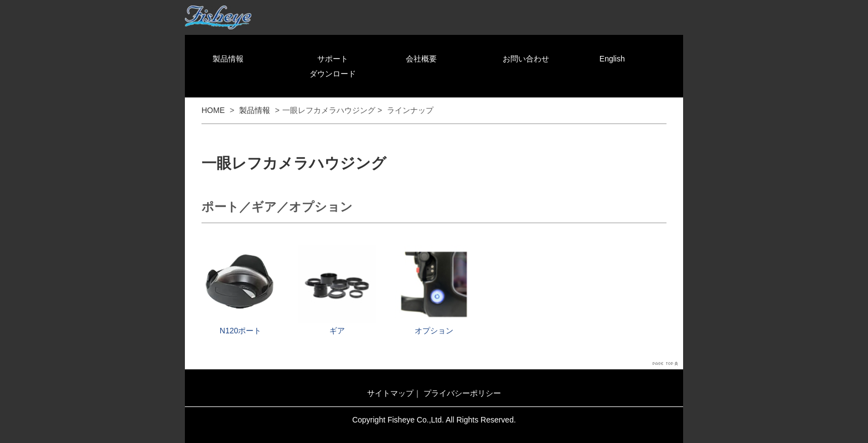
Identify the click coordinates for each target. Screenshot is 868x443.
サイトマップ (390, 393)
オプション (434, 331)
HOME (213, 110)
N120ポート (241, 331)
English (612, 59)
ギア (337, 331)
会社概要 (421, 59)
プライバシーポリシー (462, 393)
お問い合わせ (526, 59)
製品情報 (228, 59)
